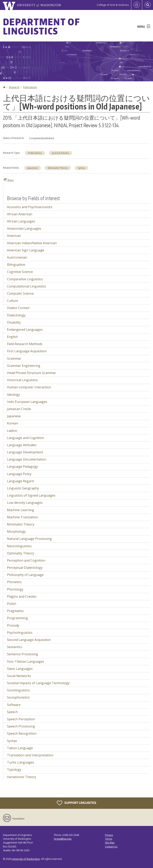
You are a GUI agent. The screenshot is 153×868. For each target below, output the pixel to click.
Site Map (110, 843)
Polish (12, 604)
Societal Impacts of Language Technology (38, 683)
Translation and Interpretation (30, 755)
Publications (30, 87)
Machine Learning (21, 510)
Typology (14, 770)
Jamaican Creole (19, 409)
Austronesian (17, 257)
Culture (13, 301)
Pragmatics (15, 611)
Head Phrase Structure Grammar (31, 373)
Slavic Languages (20, 669)
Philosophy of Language (25, 575)
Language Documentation (27, 459)
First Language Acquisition (27, 351)
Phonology (15, 589)
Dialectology (16, 315)
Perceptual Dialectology (25, 568)
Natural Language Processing (29, 539)
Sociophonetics (18, 697)
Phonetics (14, 582)
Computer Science (20, 293)
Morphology (16, 531)
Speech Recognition (22, 733)
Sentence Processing (23, 654)
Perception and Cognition (26, 560)
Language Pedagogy (22, 466)
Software (14, 705)
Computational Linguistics (26, 286)
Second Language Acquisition (29, 640)
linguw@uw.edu (63, 839)
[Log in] (137, 5)
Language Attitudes (22, 445)
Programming (17, 618)
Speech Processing (21, 726)
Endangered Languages (25, 330)
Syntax (81, 168)
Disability (14, 322)
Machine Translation (23, 517)
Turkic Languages (21, 762)
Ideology (13, 395)
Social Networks (19, 676)
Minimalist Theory (58, 168)
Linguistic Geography (23, 488)
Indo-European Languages (27, 402)
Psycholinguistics (20, 633)
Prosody (13, 625)
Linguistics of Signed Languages (31, 495)
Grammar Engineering (24, 366)
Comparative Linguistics (25, 279)
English (12, 337)
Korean (12, 423)
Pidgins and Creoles (22, 596)
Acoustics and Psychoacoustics (30, 207)
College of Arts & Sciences (113, 5)
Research (14, 87)
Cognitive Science (20, 272)
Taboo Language (20, 748)
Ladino (12, 431)
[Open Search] (148, 5)
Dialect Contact (18, 308)
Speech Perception (21, 719)
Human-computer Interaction (29, 387)
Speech (12, 712)
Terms (109, 839)
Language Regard (20, 481)
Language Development (25, 452)
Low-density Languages (25, 503)
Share (9, 180)
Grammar (14, 358)
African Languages (21, 221)
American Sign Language (26, 250)
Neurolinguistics (19, 546)
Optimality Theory (21, 553)
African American (20, 214)
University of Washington (26, 859)
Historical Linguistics (22, 380)
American (14, 236)
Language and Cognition (25, 438)
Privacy (109, 835)
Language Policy (19, 474)
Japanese (32, 168)
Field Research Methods (25, 344)
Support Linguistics (76, 803)
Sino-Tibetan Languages (25, 661)
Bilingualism (16, 265)
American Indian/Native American (32, 243)
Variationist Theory (22, 777)
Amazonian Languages (24, 228)
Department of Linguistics (41, 26)
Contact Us (111, 847)
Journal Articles (60, 153)
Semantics (15, 647)
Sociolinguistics (18, 690)
